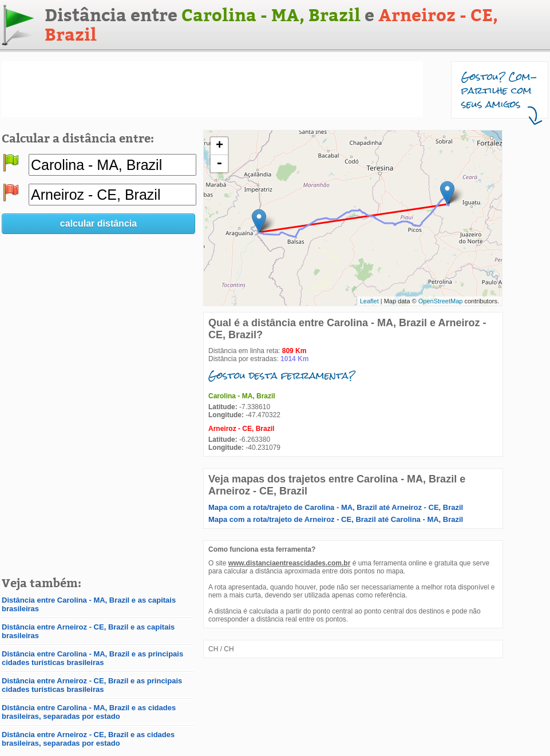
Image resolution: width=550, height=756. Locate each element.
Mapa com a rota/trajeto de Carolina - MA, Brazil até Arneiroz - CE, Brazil (336, 507)
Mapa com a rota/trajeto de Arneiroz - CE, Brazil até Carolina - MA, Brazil (336, 519)
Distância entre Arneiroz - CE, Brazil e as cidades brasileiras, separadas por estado (88, 739)
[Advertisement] (212, 89)
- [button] (219, 164)
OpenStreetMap (441, 301)
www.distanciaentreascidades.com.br (290, 563)
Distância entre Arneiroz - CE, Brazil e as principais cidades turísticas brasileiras (92, 685)
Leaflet (369, 301)
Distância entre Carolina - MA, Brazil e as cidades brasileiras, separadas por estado (89, 712)
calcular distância (98, 223)
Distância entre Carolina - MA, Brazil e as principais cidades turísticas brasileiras (92, 658)
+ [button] (219, 146)
